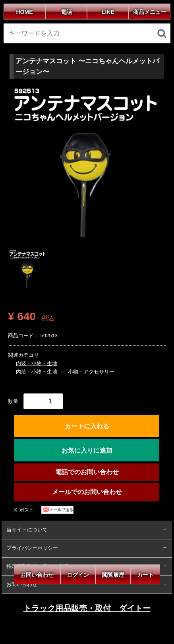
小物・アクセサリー (92, 372)
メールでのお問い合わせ (87, 492)
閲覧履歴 (113, 575)
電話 (66, 12)
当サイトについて (27, 530)
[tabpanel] (87, 164)
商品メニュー (150, 12)
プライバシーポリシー (32, 548)
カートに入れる (87, 426)
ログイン (78, 575)
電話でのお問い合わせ (87, 472)
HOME (24, 12)
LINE (108, 12)
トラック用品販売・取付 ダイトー (87, 609)
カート (145, 575)
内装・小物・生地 (37, 363)
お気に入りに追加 (87, 450)
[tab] (28, 269)
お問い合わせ (37, 575)
